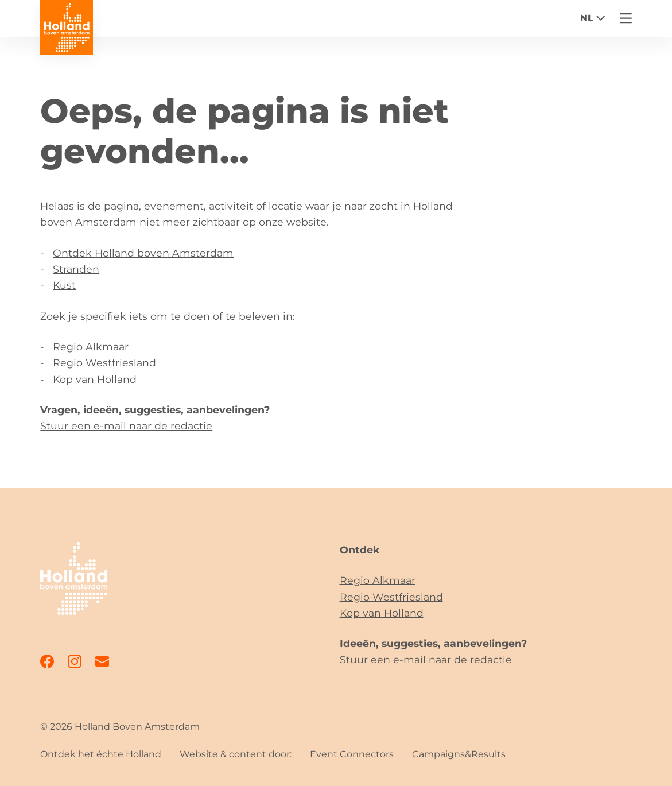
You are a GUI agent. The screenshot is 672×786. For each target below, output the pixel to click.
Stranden (76, 269)
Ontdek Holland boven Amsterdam (143, 253)
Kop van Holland (95, 379)
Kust (64, 285)
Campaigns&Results (459, 754)
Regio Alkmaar (91, 346)
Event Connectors (352, 754)
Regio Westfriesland (104, 363)
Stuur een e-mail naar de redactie (126, 426)
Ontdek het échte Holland (101, 754)
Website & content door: (236, 754)
